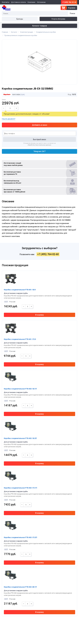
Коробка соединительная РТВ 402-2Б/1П (20, 587)
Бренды (20, 19)
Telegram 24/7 (39, 151)
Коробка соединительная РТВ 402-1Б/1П (20, 389)
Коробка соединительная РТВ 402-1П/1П (20, 488)
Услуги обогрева (58, 19)
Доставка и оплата (18, 2)
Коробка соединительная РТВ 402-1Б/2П (20, 438)
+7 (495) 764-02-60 (69, 2)
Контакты (6, 2)
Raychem (11, 95)
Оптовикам (41, 2)
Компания (31, 2)
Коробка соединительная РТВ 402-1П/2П (20, 537)
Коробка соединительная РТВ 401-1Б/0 (20, 290)
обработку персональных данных (39, 145)
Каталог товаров (40, 26)
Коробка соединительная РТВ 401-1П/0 (20, 339)
